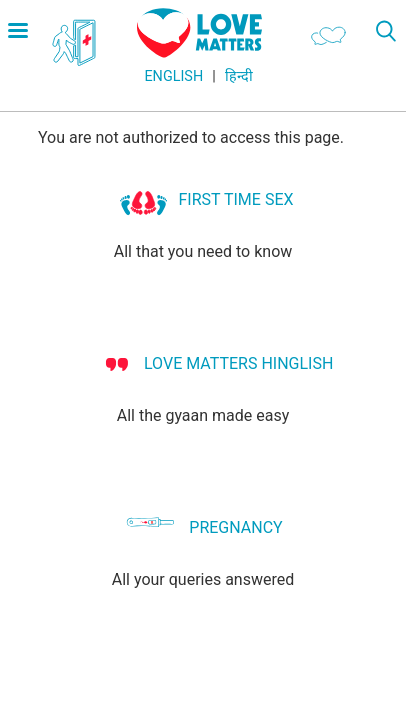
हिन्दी (239, 76)
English (173, 76)
